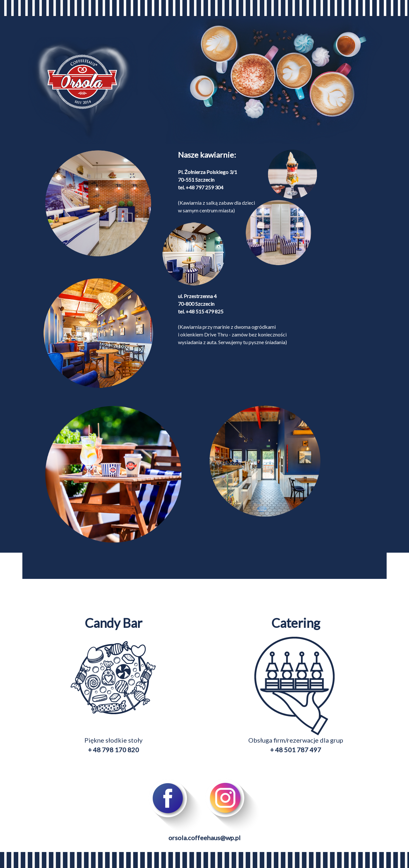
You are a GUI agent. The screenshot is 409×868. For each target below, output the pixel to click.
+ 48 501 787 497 (296, 750)
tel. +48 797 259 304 (201, 187)
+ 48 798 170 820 (113, 750)
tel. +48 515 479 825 (201, 311)
